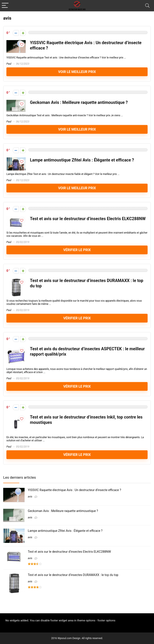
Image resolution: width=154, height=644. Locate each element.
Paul (9, 64)
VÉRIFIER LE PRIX (77, 250)
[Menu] (5, 6)
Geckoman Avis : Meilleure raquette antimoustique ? (79, 102)
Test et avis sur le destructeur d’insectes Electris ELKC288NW (88, 219)
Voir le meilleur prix (77, 72)
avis (30, 497)
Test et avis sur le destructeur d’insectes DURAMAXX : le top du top (73, 575)
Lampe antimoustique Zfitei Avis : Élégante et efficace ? (82, 160)
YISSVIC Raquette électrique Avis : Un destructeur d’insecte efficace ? (74, 490)
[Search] (147, 6)
